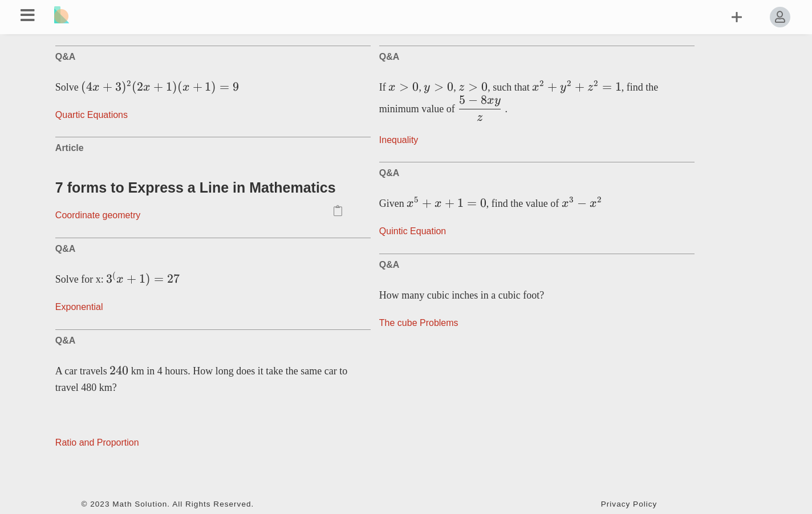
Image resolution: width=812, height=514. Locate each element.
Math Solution (140, 504)
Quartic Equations (92, 115)
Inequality (399, 140)
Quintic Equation (413, 231)
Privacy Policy (629, 504)
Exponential (79, 307)
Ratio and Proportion (97, 442)
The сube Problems (419, 323)
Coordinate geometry (98, 215)
